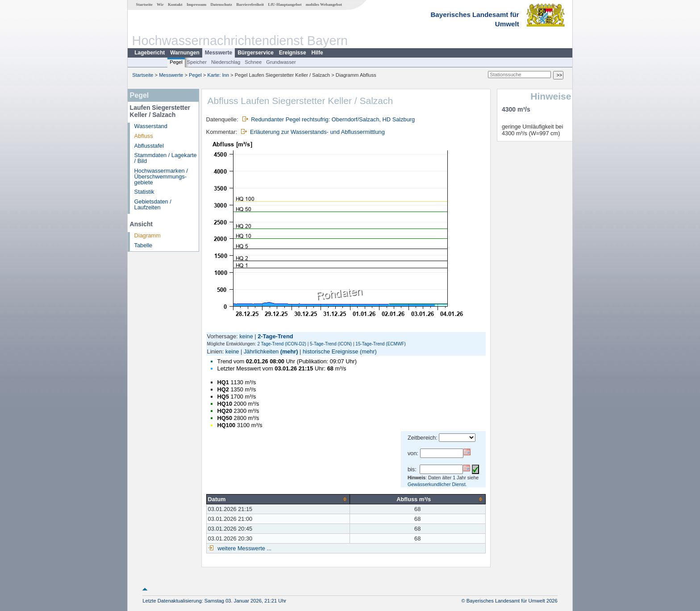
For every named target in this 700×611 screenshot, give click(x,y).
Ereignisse (293, 53)
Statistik (144, 192)
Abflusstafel (149, 146)
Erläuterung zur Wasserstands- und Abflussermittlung (317, 132)
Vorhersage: (223, 336)
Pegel (176, 62)
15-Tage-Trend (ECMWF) (380, 344)
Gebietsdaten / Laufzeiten (153, 204)
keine (246, 336)
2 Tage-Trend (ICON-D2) (281, 344)
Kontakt (175, 4)
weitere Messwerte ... (244, 548)
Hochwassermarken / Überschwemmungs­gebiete (161, 177)
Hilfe (317, 53)
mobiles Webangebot (324, 4)
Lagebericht (150, 53)
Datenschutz (221, 4)
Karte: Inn (219, 75)
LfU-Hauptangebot (285, 4)
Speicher (197, 62)
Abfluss (144, 136)
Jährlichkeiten (261, 351)
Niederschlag (226, 62)
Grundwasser (281, 62)
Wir (160, 4)
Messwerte (219, 53)
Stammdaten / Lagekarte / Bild (166, 158)
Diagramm (148, 235)
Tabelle (144, 245)
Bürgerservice (256, 53)
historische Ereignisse (330, 351)
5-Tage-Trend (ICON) (331, 344)
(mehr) (289, 351)
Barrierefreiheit (250, 4)
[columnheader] (278, 499)
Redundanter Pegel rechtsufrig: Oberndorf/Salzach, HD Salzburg (333, 119)
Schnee (253, 62)
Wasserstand (151, 126)
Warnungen (185, 53)
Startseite (144, 4)
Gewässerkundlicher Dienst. (437, 484)
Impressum (196, 4)
